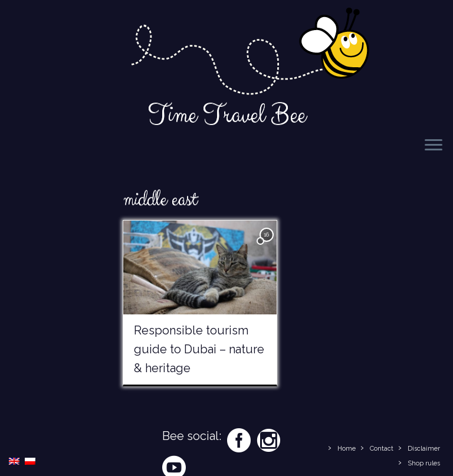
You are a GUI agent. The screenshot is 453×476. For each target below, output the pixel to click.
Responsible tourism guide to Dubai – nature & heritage (199, 349)
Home (347, 449)
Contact (382, 449)
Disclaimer (424, 449)
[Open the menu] (434, 146)
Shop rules (424, 463)
